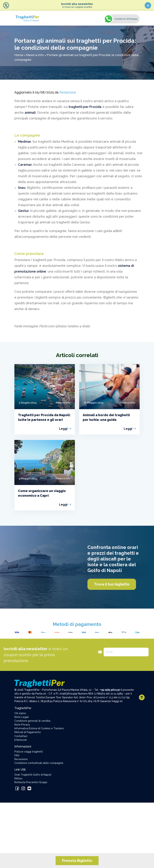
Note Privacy (22, 725)
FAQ (17, 755)
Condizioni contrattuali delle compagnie (39, 763)
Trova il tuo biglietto (112, 584)
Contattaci (21, 736)
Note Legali (21, 717)
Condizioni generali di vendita (32, 721)
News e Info (35, 55)
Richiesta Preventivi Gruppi (31, 782)
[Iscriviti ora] (148, 5)
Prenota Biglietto (77, 861)
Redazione (68, 92)
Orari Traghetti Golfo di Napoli (33, 775)
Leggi (63, 429)
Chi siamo (20, 713)
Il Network (21, 740)
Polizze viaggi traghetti (29, 752)
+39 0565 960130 (110, 690)
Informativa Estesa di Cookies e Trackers (39, 728)
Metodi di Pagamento (28, 732)
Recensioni (21, 759)
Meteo (18, 778)
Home (19, 55)
